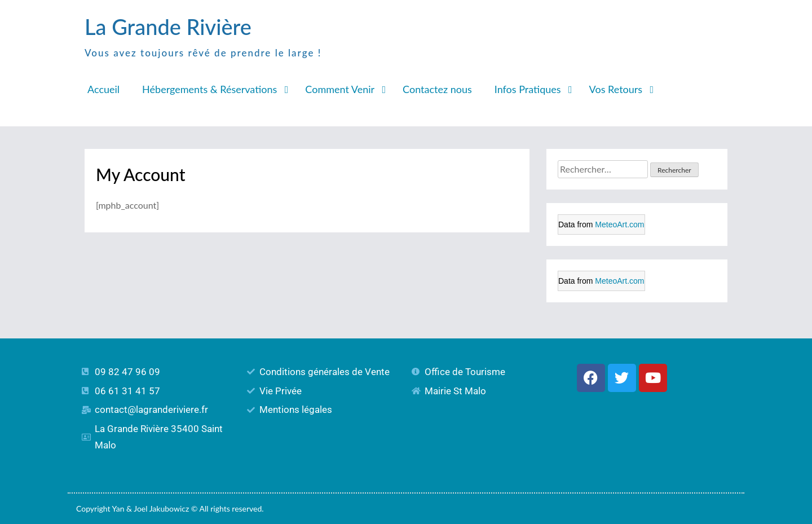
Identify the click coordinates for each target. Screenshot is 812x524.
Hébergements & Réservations (209, 89)
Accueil (103, 89)
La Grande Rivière (168, 27)
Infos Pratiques (528, 89)
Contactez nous (437, 89)
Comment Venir (340, 89)
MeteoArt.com (619, 224)
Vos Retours (616, 89)
